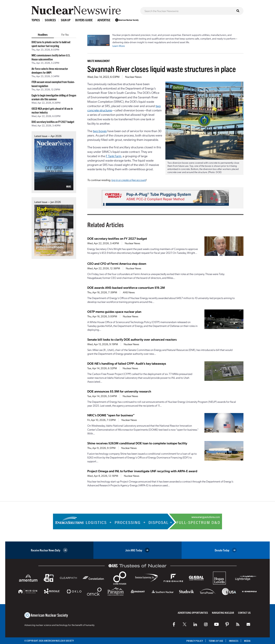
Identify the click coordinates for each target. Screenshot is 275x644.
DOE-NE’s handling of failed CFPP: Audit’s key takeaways (127, 363)
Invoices (234, 641)
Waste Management (99, 61)
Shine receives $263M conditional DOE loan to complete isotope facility (137, 443)
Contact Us (244, 613)
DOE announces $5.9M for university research (119, 391)
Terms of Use (216, 641)
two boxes (100, 131)
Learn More (119, 46)
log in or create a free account (129, 180)
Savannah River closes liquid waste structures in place (162, 69)
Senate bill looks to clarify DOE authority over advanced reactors (132, 339)
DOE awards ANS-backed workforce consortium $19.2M (126, 287)
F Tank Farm (114, 156)
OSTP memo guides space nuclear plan (114, 311)
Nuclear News (133, 77)
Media (247, 641)
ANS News (129, 292)
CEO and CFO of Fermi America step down (117, 263)
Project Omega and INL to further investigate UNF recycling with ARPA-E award (142, 471)
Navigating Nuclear (223, 613)
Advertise (104, 20)
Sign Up (66, 20)
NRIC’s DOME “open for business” (111, 415)
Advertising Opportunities (193, 613)
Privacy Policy (195, 641)
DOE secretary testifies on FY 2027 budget (53, 122)
